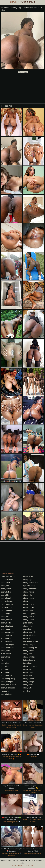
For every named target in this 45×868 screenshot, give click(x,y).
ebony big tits (6, 614)
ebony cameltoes (8, 632)
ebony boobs (6, 623)
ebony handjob (7, 682)
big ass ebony (7, 607)
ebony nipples (29, 607)
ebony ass (5, 586)
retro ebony (28, 629)
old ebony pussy (30, 614)
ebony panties (29, 620)
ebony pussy (28, 626)
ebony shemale (7, 601)
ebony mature (29, 592)
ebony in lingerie (30, 645)
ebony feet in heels (8, 685)
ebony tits (27, 669)
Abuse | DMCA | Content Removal (13, 860)
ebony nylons (28, 610)
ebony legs (27, 580)
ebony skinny (28, 651)
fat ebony (5, 660)
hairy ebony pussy (8, 679)
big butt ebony (7, 610)
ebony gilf (5, 669)
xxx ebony (27, 691)
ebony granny (6, 675)
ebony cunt (5, 651)
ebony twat (27, 675)
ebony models (29, 598)
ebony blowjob (7, 620)
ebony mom (28, 601)
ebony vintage (29, 682)
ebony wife (27, 688)
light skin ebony (29, 586)
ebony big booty (7, 626)
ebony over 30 (29, 617)
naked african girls (8, 576)
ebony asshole (7, 589)
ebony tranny (28, 672)
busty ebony (6, 629)
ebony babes (6, 592)
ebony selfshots (29, 635)
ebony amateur (7, 580)
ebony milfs (28, 595)
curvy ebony (6, 654)
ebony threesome (30, 666)
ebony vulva (28, 685)
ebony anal (5, 583)
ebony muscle (29, 604)
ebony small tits (29, 657)
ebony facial (6, 657)
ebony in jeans (7, 694)
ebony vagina (28, 679)
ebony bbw (5, 595)
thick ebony (28, 663)
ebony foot (5, 666)
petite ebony (28, 623)
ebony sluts (28, 654)
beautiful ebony (7, 604)
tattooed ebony (29, 660)
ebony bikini (6, 617)
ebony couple (6, 641)
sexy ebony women (31, 641)
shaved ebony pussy (31, 648)
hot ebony (5, 691)
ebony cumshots (8, 648)
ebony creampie (7, 645)
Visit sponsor (23, 72)
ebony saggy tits (30, 632)
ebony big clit (6, 638)
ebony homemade (8, 688)
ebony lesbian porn (31, 583)
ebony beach (6, 598)
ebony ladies (28, 576)
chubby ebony (7, 635)
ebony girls (5, 672)
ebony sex (27, 638)
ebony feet (5, 663)
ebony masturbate (30, 589)
